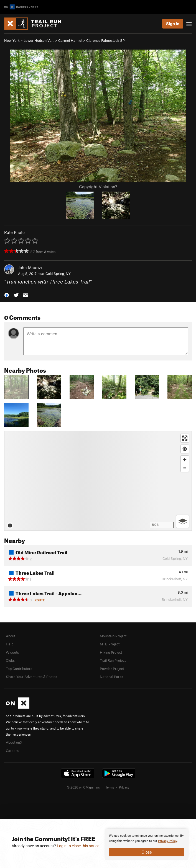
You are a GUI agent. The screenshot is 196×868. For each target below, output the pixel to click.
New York (12, 40)
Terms (110, 787)
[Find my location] (185, 449)
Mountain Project (113, 636)
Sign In (173, 24)
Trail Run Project (113, 660)
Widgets (12, 652)
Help (10, 644)
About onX (14, 742)
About (11, 636)
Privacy (124, 787)
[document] (147, 845)
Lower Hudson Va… (39, 40)
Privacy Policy (168, 841)
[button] (7, 295)
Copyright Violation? (98, 187)
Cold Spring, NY (58, 274)
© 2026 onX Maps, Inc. (84, 787)
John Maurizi (30, 267)
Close (147, 852)
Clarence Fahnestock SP (105, 40)
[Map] (98, 481)
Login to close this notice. (79, 846)
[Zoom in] (185, 460)
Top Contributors (19, 669)
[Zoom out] (185, 468)
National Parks (111, 677)
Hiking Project (111, 652)
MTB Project (110, 644)
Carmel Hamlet (70, 40)
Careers (12, 751)
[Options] (183, 521)
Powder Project (112, 669)
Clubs (10, 660)
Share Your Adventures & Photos (31, 677)
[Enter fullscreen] (185, 438)
